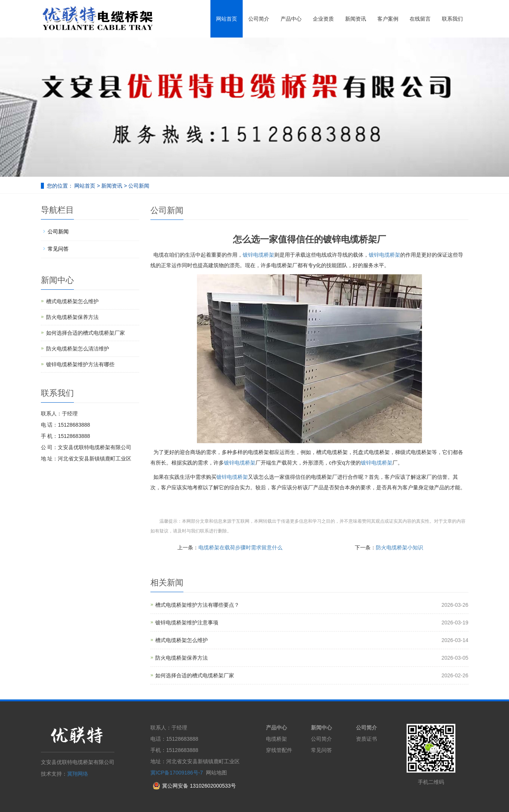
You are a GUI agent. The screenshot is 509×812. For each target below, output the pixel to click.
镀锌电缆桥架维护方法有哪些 (80, 364)
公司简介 (259, 19)
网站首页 (227, 19)
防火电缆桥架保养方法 (182, 658)
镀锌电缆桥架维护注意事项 (187, 623)
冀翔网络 (78, 774)
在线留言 (420, 19)
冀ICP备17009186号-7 (177, 773)
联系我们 (452, 19)
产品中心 (291, 19)
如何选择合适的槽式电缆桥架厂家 (195, 675)
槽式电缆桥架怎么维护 (182, 640)
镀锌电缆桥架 (258, 255)
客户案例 (388, 19)
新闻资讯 (356, 19)
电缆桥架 (276, 739)
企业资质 (323, 19)
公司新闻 (138, 186)
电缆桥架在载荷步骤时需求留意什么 (240, 547)
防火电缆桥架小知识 (399, 547)
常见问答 (58, 249)
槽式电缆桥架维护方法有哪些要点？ (197, 605)
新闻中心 (321, 728)
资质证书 (366, 739)
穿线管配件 (279, 750)
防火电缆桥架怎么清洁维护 (78, 349)
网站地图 (216, 773)
